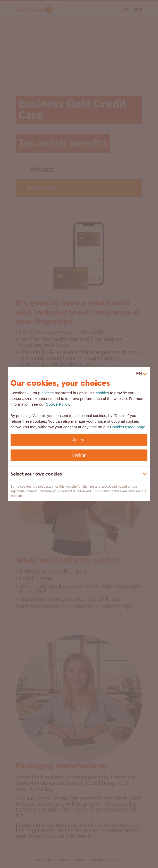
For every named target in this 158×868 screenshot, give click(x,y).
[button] (75, 474)
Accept (79, 440)
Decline (79, 455)
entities (48, 393)
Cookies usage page (128, 427)
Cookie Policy (57, 404)
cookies (102, 393)
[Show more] (145, 474)
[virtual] (142, 374)
